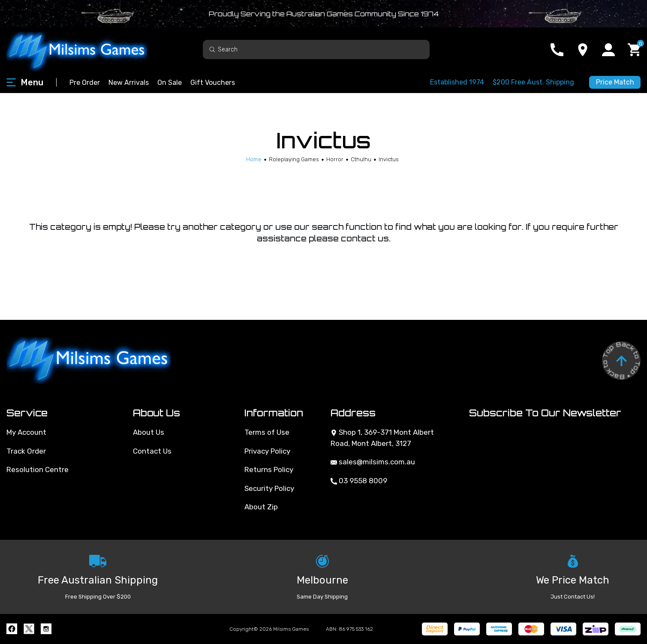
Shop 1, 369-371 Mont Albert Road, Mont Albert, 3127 (382, 438)
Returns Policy (269, 469)
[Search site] (212, 49)
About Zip (261, 507)
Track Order (26, 451)
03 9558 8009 (359, 481)
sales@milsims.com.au (373, 462)
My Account (26, 432)
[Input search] (316, 50)
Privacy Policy (267, 451)
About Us (149, 432)
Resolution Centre (38, 469)
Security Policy (269, 488)
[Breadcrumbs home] (254, 159)
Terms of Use (267, 432)
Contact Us (152, 451)
